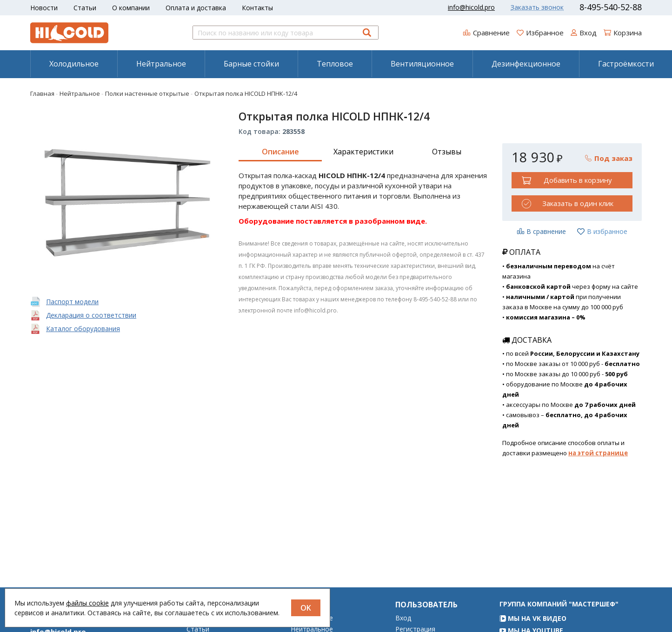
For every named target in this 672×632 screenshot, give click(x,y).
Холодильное (74, 64)
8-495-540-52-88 (611, 7)
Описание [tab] (280, 152)
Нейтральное (161, 64)
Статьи (85, 8)
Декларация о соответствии (91, 315)
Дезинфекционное (526, 64)
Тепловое (335, 64)
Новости (44, 8)
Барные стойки (251, 64)
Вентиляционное (422, 64)
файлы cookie (87, 603)
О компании (131, 8)
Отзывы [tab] (447, 152)
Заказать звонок (537, 7)
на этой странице (598, 453)
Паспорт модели (72, 302)
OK (306, 608)
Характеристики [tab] (363, 152)
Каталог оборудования (83, 329)
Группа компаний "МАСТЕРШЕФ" (559, 617)
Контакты (257, 8)
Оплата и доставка (196, 8)
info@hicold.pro (471, 7)
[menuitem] (74, 64)
